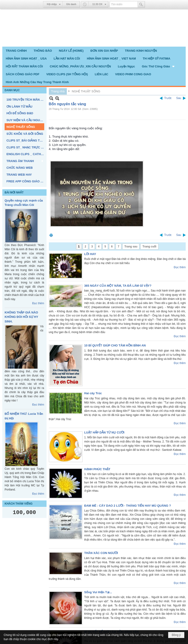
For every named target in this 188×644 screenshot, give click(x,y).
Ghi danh (71, 4)
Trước (168, 98)
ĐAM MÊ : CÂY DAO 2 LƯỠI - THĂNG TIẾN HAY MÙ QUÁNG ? (128, 506)
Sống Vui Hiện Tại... (98, 592)
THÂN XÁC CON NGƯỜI (101, 553)
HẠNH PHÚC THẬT (97, 469)
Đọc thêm (38, 303)
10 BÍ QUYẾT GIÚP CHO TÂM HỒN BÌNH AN (115, 345)
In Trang (51, 235)
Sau (179, 98)
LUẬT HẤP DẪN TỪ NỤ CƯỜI (104, 432)
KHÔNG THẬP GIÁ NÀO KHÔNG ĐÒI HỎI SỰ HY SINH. (21, 317)
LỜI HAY (90, 254)
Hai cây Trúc (93, 393)
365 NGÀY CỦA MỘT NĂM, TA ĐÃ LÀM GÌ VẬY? (118, 286)
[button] (159, 66)
